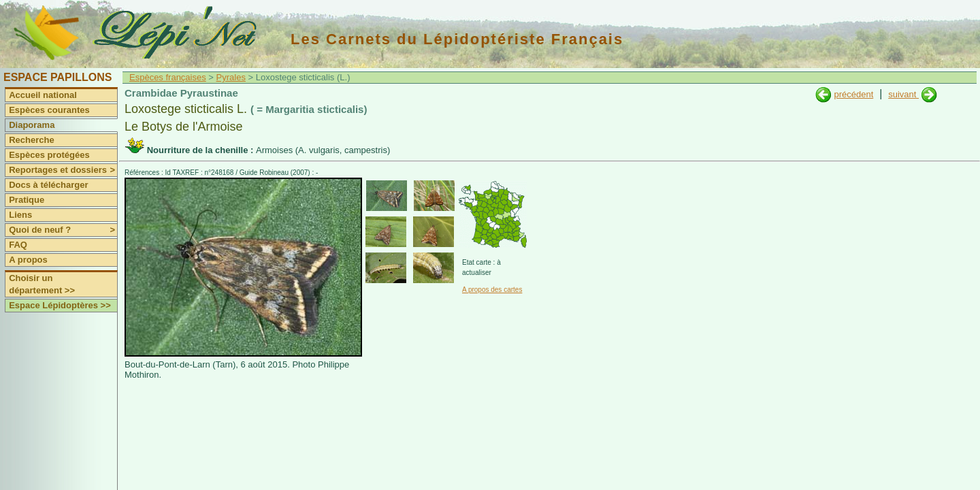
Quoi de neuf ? (63, 230)
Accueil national (43, 95)
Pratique (27, 200)
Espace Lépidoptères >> (60, 305)
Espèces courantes (49, 110)
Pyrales (231, 77)
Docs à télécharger (48, 185)
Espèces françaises (168, 77)
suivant (903, 94)
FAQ (18, 245)
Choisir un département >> (42, 284)
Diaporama (32, 125)
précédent (853, 94)
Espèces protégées (49, 155)
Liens (20, 215)
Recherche (31, 140)
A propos (28, 260)
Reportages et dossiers (63, 170)
